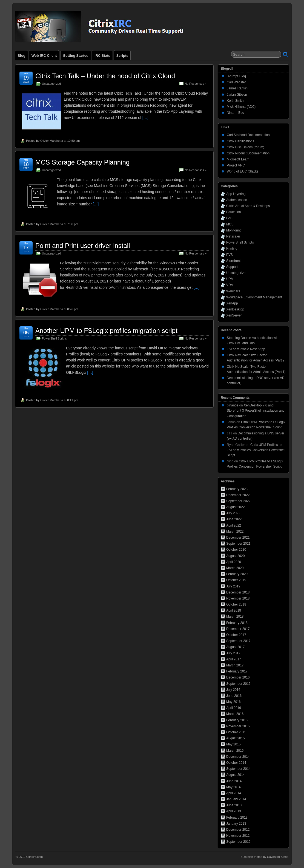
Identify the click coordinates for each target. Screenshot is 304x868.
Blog (21, 56)
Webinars (233, 291)
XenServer (234, 315)
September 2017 (238, 641)
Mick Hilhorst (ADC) (241, 107)
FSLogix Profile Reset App (246, 349)
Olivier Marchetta (52, 141)
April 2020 (234, 562)
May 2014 (233, 787)
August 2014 (235, 775)
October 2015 (236, 732)
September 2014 (238, 769)
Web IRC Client (44, 56)
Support (232, 267)
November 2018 (238, 598)
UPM (230, 279)
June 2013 (234, 805)
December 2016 (238, 677)
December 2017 (238, 629)
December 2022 (238, 495)
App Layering (236, 194)
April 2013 (234, 811)
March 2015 (235, 751)
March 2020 (235, 568)
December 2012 (238, 830)
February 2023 (237, 489)
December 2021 (238, 538)
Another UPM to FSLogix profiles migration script (106, 331)
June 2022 (234, 519)
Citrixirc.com (35, 857)
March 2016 (235, 714)
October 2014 (236, 763)
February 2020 (237, 574)
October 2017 (236, 635)
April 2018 (234, 610)
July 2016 (233, 690)
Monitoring (234, 230)
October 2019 (236, 580)
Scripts (122, 56)
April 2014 (234, 793)
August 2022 (235, 507)
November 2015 (238, 726)
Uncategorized (51, 84)
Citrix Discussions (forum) (246, 147)
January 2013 (236, 824)
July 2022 (233, 513)
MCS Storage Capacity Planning (82, 162)
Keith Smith (235, 101)
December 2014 (238, 757)
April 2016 (234, 708)
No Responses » (196, 84)
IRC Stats (102, 56)
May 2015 (233, 744)
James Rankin (237, 88)
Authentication (237, 200)
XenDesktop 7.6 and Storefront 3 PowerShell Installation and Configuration (256, 411)
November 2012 (238, 836)
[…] (145, 118)
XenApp (232, 303)
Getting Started (76, 56)
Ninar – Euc (235, 113)
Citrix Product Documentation (248, 153)
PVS (230, 255)
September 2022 (238, 501)
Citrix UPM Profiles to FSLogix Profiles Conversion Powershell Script (256, 450)
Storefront (233, 261)
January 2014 (236, 799)
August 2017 (235, 647)
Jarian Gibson (237, 95)
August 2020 (235, 556)
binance (233, 405)
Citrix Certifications (240, 141)
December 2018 (238, 592)
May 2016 (233, 702)
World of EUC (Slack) (242, 171)
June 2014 (234, 781)
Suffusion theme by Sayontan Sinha (264, 857)
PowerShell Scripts (54, 338)
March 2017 (235, 665)
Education (233, 212)
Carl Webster (236, 82)
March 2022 (235, 531)
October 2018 (236, 604)
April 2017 (234, 659)
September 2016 (238, 684)
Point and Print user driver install (83, 246)
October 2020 (236, 550)
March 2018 (235, 617)
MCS (230, 224)
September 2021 (238, 544)
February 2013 (237, 818)
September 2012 (238, 842)
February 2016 (237, 720)
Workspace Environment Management (254, 297)
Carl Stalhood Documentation (248, 135)
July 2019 (233, 586)
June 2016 (234, 696)
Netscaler (233, 236)
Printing (232, 248)
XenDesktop (235, 309)
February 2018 (237, 623)
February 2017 (237, 671)
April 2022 (234, 525)
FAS (229, 218)
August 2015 (235, 738)
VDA (230, 285)
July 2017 (233, 653)
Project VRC (236, 165)
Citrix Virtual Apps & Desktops (248, 206)
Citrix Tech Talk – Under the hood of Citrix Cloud (105, 76)
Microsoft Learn (238, 159)
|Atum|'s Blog (236, 76)
